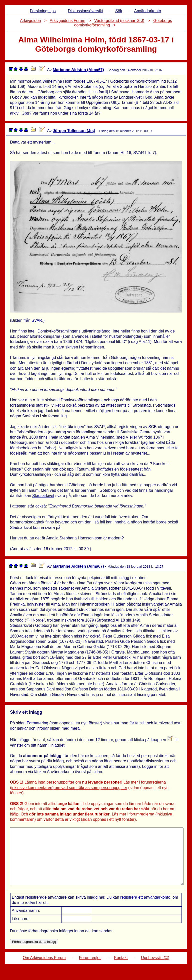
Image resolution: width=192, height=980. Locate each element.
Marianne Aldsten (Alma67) (78, 70)
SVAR (37, 320)
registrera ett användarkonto (145, 908)
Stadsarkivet (43, 496)
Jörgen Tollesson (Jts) (74, 131)
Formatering (37, 723)
